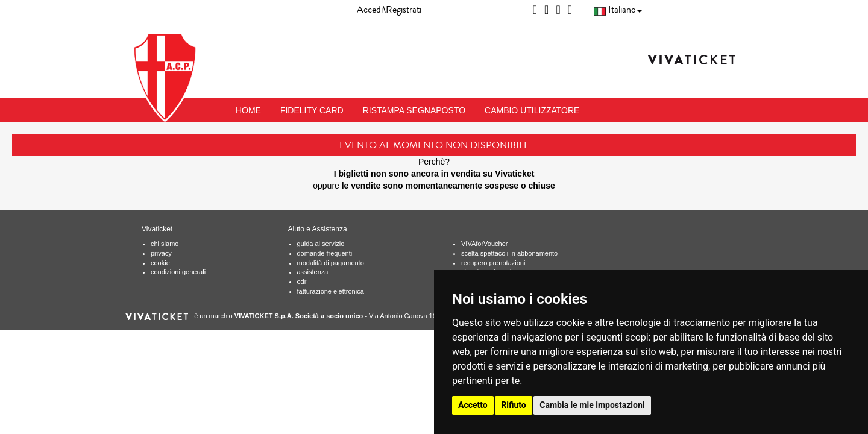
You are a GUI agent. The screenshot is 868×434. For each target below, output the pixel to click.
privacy (161, 253)
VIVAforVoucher (484, 244)
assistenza (313, 272)
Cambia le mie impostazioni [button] (592, 405)
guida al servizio (321, 244)
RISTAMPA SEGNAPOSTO (414, 110)
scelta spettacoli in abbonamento (509, 253)
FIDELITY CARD (312, 110)
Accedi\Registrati (389, 10)
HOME (248, 110)
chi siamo (165, 244)
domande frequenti (325, 253)
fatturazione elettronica (331, 291)
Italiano (618, 9)
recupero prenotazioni (493, 263)
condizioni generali (178, 272)
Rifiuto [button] (514, 405)
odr (302, 281)
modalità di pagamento (331, 263)
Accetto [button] (473, 405)
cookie (160, 263)
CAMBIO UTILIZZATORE (532, 110)
